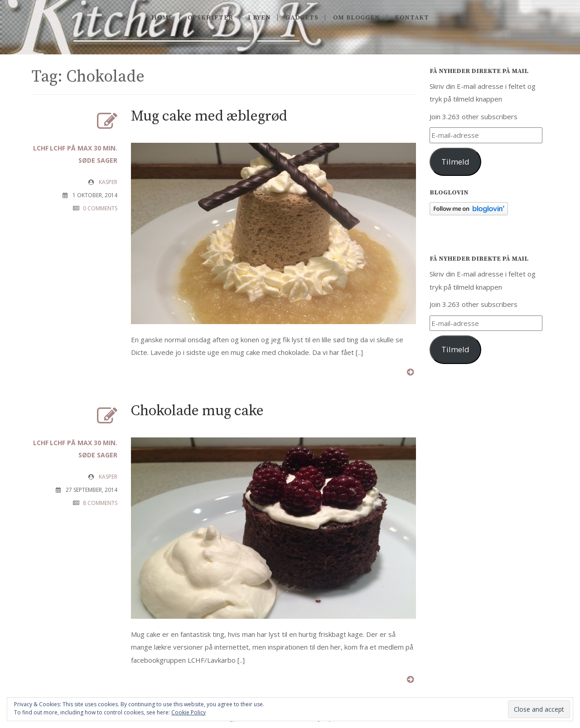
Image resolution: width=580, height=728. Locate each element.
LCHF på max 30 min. (84, 148)
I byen (259, 18)
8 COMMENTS (100, 503)
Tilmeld (455, 162)
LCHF (41, 148)
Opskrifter (210, 18)
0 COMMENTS (100, 208)
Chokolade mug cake (197, 411)
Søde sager (98, 160)
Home (162, 18)
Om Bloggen (357, 18)
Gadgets (302, 18)
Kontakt (412, 18)
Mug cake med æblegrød (209, 116)
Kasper (108, 182)
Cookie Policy (188, 712)
